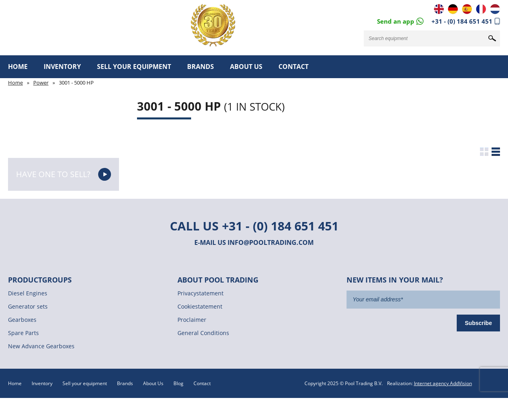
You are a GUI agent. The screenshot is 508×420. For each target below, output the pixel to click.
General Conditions (203, 333)
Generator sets (28, 306)
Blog (178, 383)
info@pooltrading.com (271, 242)
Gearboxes (22, 320)
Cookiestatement (200, 306)
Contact (293, 67)
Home (18, 67)
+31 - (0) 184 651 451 (462, 21)
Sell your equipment (134, 67)
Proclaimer (192, 320)
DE (453, 9)
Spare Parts (23, 333)
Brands (201, 67)
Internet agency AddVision (443, 383)
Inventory (62, 67)
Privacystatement (201, 293)
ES (467, 9)
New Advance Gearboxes (41, 346)
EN (439, 9)
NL (495, 9)
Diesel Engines (28, 293)
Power (41, 83)
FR (481, 9)
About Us (246, 67)
